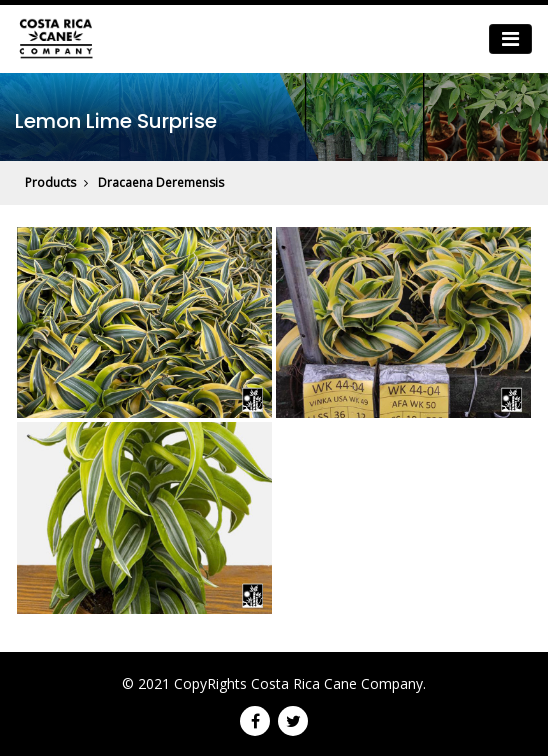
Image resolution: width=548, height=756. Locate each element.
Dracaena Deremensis (161, 182)
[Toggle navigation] (510, 39)
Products (50, 182)
